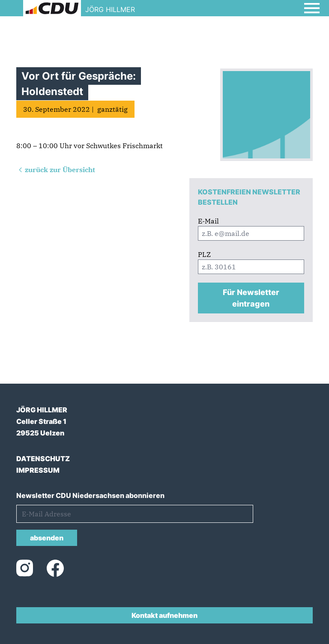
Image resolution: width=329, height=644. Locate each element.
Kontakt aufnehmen (164, 615)
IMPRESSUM (38, 470)
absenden (47, 538)
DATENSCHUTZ (43, 459)
